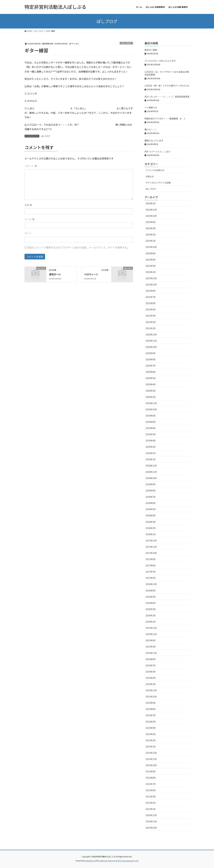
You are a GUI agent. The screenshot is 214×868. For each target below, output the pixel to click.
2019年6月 (151, 428)
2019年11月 (151, 403)
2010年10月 (151, 828)
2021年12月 (151, 278)
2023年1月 (151, 241)
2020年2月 (151, 397)
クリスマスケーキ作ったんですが (160, 61)
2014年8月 (151, 659)
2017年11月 (151, 547)
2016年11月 (151, 584)
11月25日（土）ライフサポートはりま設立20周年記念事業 (167, 73)
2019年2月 (151, 453)
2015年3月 (151, 647)
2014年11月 (151, 653)
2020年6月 (151, 372)
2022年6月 (151, 260)
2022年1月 (151, 272)
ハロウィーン (91, 274)
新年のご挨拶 (151, 50)
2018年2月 (151, 528)
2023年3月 (151, 228)
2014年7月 (151, 665)
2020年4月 (151, 384)
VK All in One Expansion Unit (127, 861)
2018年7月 (151, 497)
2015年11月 (151, 634)
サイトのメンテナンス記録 (158, 183)
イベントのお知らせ (155, 170)
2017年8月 (151, 565)
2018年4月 (151, 515)
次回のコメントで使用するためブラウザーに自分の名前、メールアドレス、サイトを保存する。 (78, 247)
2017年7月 (151, 572)
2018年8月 (151, 491)
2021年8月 (151, 291)
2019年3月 (151, 447)
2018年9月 (151, 484)
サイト (28, 233)
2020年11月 (151, 341)
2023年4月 (151, 222)
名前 (28, 205)
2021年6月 (151, 303)
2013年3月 (151, 734)
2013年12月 (151, 690)
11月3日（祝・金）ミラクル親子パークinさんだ (167, 86)
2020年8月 (151, 359)
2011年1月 (151, 809)
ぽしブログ (126, 43)
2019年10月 (151, 409)
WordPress (90, 861)
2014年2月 (151, 678)
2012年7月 (151, 784)
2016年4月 (151, 603)
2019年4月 (151, 441)
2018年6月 (151, 503)
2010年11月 (151, 821)
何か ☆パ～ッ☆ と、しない (158, 151)
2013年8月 (151, 709)
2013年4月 (151, 728)
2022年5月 (151, 266)
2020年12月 (151, 334)
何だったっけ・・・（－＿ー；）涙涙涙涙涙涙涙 (167, 97)
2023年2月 (151, 235)
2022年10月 (151, 247)
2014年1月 (151, 684)
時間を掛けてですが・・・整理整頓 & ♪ (165, 119)
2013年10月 (151, 697)
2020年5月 (151, 378)
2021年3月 (151, 316)
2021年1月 (151, 328)
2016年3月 (151, 609)
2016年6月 (151, 590)
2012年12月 (151, 753)
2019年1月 (151, 459)
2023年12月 (151, 210)
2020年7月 (151, 366)
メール (30, 219)
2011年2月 (151, 803)
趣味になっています (154, 140)
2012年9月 (151, 771)
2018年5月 (151, 509)
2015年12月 (151, 628)
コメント (31, 166)
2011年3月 (151, 797)
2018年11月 (151, 472)
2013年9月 (151, 703)
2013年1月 (151, 747)
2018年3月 (151, 522)
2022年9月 (151, 253)
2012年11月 (151, 759)
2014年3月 (151, 672)
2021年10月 (151, 284)
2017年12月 (151, 540)
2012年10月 (151, 765)
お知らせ (150, 176)
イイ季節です (151, 108)
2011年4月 (151, 790)
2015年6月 (151, 640)
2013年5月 (151, 722)
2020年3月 (151, 391)
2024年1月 (151, 203)
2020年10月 (151, 347)
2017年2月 (151, 578)
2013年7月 (151, 715)
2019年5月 (151, 434)
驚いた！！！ (151, 129)
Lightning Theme (106, 861)
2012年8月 (151, 778)
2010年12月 (151, 815)
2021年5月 (151, 309)
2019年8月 (151, 422)
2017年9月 (151, 559)
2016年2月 (151, 615)
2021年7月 (151, 297)
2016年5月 (151, 597)
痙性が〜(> (55, 274)
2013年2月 (151, 740)
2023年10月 (151, 216)
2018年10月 (151, 478)
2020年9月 (151, 353)
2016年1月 (151, 622)
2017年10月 (151, 553)
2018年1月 (151, 534)
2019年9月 (151, 416)
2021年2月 (151, 322)
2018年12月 (151, 466)
